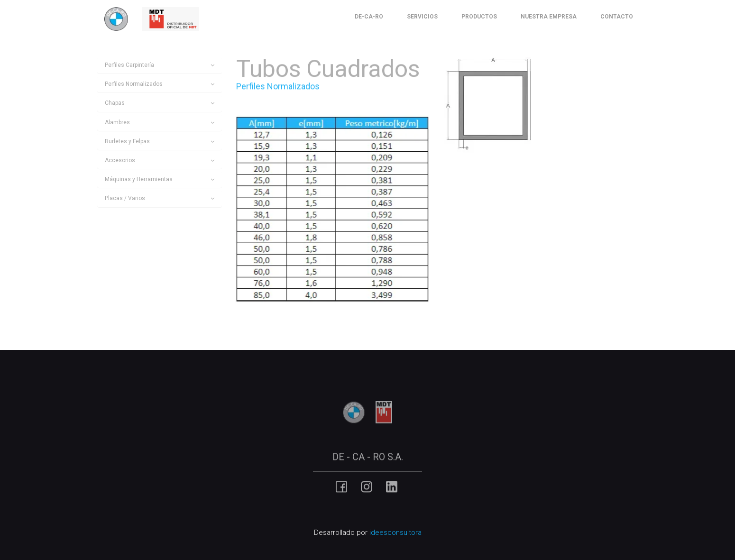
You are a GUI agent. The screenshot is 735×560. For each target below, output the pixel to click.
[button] (160, 65)
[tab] (160, 65)
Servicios (422, 17)
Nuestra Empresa (549, 17)
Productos (479, 17)
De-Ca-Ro (369, 17)
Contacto (617, 17)
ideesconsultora (395, 532)
